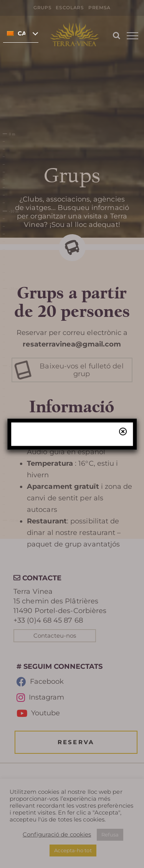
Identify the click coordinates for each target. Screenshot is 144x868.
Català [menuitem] (22, 33)
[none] (21, 33)
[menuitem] (21, 33)
